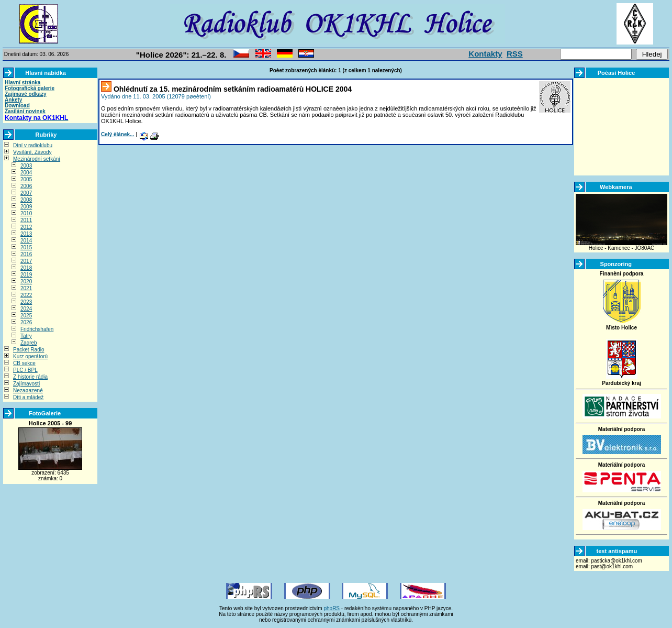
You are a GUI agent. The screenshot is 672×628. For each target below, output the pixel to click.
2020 (26, 282)
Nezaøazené (28, 390)
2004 (26, 173)
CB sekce (24, 363)
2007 (26, 193)
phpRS (332, 608)
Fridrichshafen (37, 329)
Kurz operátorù (30, 356)
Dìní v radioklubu (33, 145)
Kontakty (485, 54)
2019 (26, 275)
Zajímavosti (26, 384)
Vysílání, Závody (32, 152)
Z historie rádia (30, 377)
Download (17, 106)
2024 (26, 309)
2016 (26, 254)
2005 (26, 179)
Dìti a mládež (28, 397)
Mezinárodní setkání (37, 159)
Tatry (26, 336)
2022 (26, 295)
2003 (26, 166)
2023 (26, 302)
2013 (26, 234)
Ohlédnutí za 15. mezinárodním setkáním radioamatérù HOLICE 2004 (233, 89)
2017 (26, 261)
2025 (26, 316)
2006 (26, 186)
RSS (515, 54)
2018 (26, 268)
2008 (26, 200)
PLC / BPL (25, 370)
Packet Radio (29, 350)
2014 (26, 241)
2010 (26, 213)
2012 (26, 227)
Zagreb (29, 343)
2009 (26, 207)
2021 (26, 288)
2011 (26, 220)
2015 (26, 247)
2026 (26, 322)
